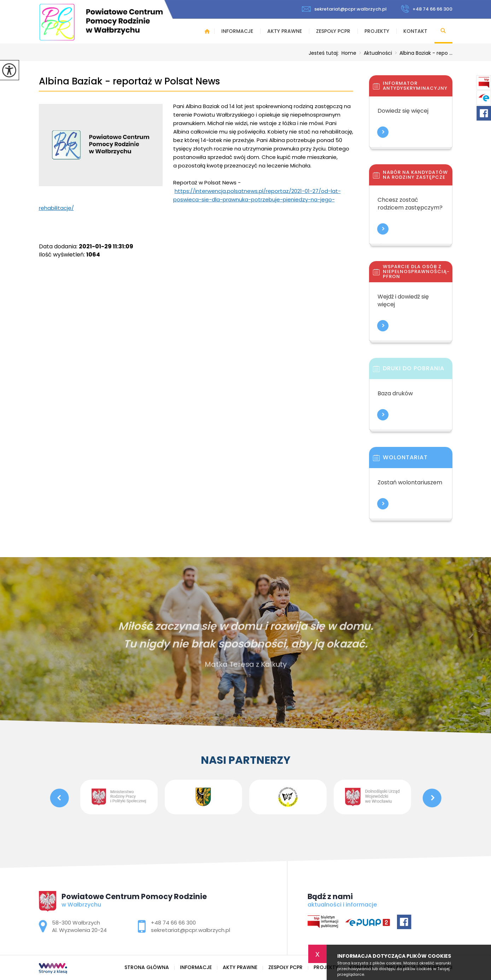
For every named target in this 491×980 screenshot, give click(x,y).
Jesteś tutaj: (325, 53)
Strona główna (207, 31)
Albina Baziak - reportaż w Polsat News (129, 81)
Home (349, 53)
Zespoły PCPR (333, 31)
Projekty (377, 31)
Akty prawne (285, 31)
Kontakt (415, 31)
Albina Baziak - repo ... (422, 53)
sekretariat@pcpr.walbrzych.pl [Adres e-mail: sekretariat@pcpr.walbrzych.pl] (191, 930)
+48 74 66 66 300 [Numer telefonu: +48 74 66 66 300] (173, 923)
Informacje (237, 31)
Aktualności (374, 53)
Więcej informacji (383, 132)
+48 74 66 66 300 (427, 9)
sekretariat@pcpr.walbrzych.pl (344, 9)
